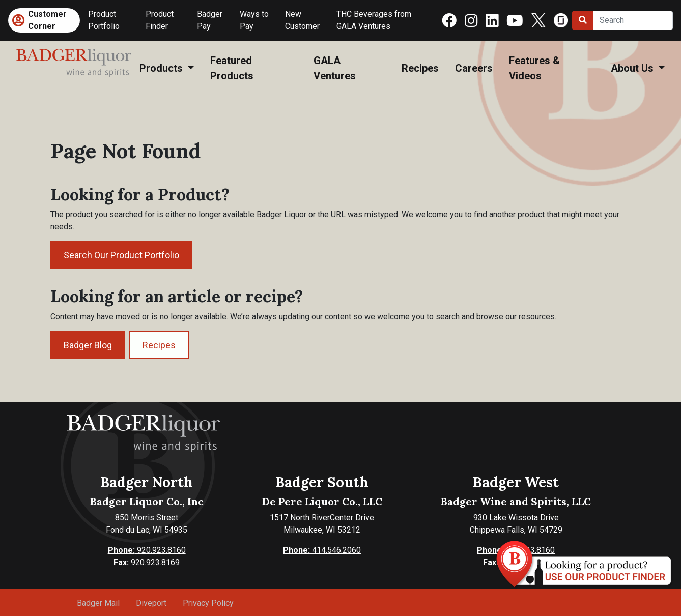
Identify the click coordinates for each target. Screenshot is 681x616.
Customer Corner (47, 20)
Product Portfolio (104, 20)
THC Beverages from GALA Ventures (374, 20)
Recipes (420, 68)
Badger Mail (98, 603)
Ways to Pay (254, 20)
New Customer (302, 20)
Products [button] (162, 68)
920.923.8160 (147, 550)
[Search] (633, 20)
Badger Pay (210, 20)
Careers (474, 68)
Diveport (151, 603)
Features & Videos (534, 68)
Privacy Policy (208, 603)
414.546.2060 (322, 550)
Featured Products (232, 68)
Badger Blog (88, 345)
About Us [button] (633, 68)
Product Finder (160, 20)
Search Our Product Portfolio (121, 255)
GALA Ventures (335, 68)
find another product (509, 214)
